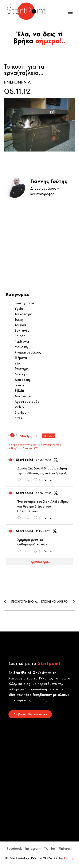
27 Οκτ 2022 (44, 460)
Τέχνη (19, 319)
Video (19, 407)
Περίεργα (22, 341)
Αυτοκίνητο (23, 396)
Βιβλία (19, 391)
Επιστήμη (22, 369)
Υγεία (19, 308)
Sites (18, 418)
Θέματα (21, 358)
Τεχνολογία (23, 314)
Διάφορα (21, 374)
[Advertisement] (39, 245)
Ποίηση (20, 336)
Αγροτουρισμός (27, 401)
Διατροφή (22, 380)
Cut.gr (69, 858)
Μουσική (21, 347)
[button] (70, 12)
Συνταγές (22, 330)
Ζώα (18, 363)
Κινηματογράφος (28, 352)
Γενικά (19, 385)
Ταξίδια (20, 325)
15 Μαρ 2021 (43, 531)
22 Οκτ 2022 (44, 493)
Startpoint (23, 412)
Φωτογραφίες (25, 303)
